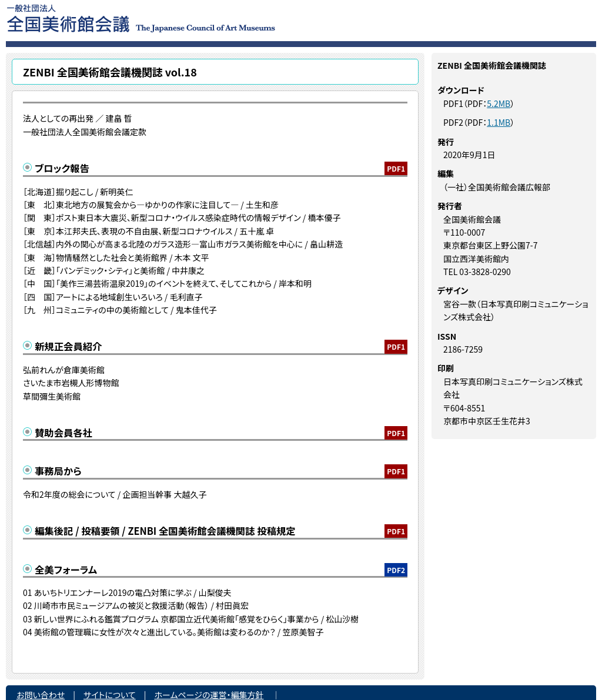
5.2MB (499, 103)
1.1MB (499, 122)
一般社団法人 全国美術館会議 (213, 18)
